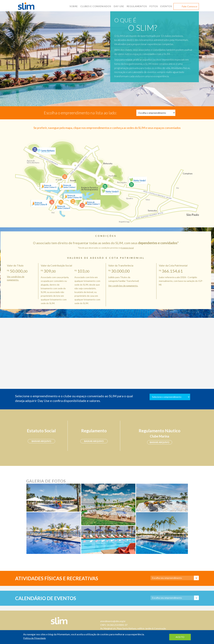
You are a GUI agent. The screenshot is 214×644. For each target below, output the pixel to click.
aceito (180, 637)
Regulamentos (137, 6)
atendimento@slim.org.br (113, 621)
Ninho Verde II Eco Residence (110, 191)
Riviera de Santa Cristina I (68, 186)
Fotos (154, 6)
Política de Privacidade (34, 638)
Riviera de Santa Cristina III (39, 202)
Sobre (74, 6)
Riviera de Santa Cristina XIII (73, 195)
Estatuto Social (127, 248)
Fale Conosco (190, 6)
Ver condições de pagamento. (123, 286)
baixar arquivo (41, 441)
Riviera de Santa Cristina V (92, 201)
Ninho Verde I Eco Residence (137, 179)
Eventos (166, 6)
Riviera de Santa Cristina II (61, 206)
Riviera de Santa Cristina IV (49, 186)
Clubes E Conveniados (96, 6)
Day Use (119, 6)
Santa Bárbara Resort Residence (45, 150)
